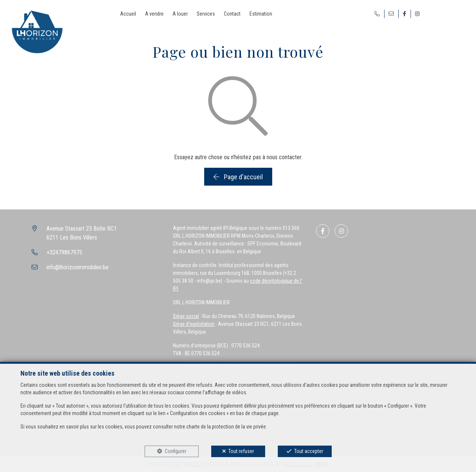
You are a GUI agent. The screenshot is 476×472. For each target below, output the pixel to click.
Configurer (176, 451)
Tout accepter (309, 451)
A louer (180, 14)
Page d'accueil (238, 177)
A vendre (154, 14)
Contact (232, 14)
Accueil (128, 14)
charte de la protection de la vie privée (226, 427)
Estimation (261, 14)
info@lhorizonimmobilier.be (78, 267)
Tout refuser (241, 451)
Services (206, 14)
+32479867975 (64, 252)
